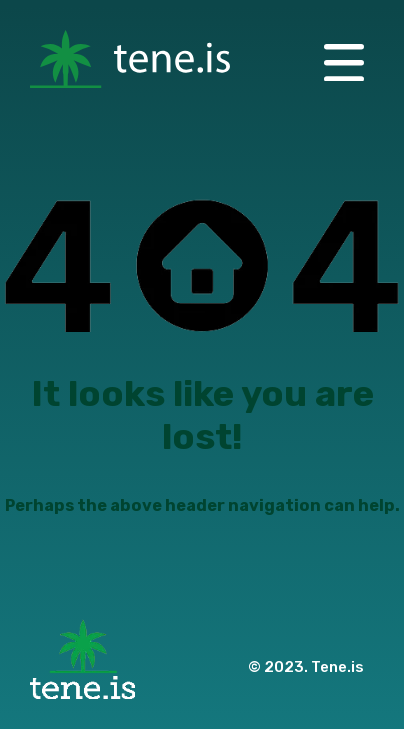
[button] (344, 60)
